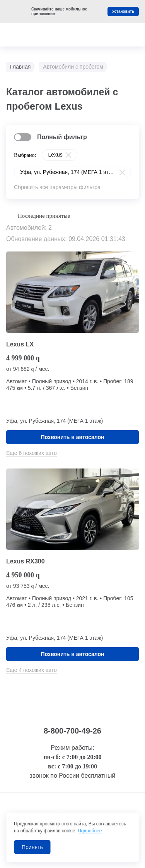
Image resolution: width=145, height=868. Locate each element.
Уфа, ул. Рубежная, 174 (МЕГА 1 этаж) (68, 172)
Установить (123, 11)
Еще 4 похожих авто (32, 670)
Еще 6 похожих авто (32, 453)
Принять (32, 847)
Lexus (55, 155)
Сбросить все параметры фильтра (57, 187)
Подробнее (90, 831)
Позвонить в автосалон (73, 437)
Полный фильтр (62, 137)
